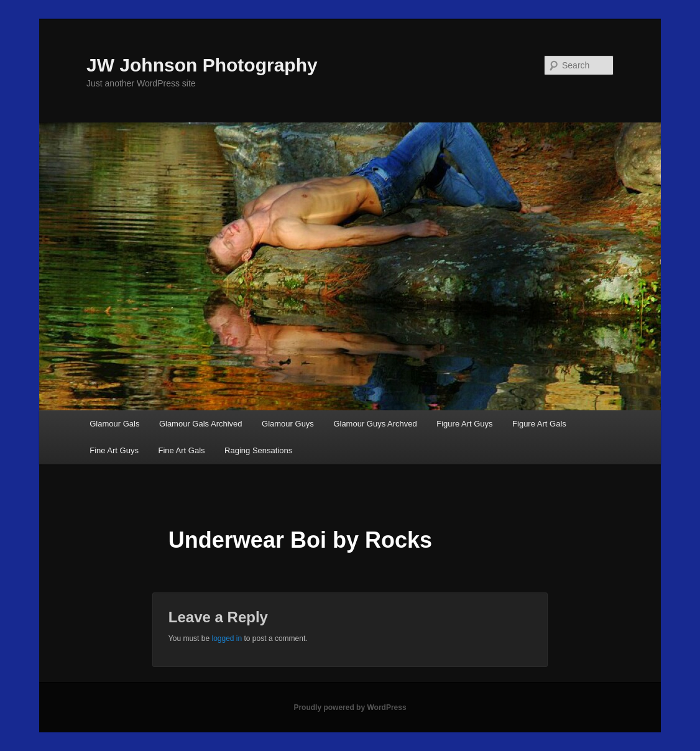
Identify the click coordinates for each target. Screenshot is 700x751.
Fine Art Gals (181, 450)
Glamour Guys (288, 424)
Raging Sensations (258, 450)
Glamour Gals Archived (201, 424)
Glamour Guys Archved (375, 424)
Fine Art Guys (114, 450)
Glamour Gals (114, 424)
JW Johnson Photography (202, 65)
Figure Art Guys (464, 424)
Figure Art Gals (539, 424)
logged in (227, 638)
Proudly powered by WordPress (350, 707)
